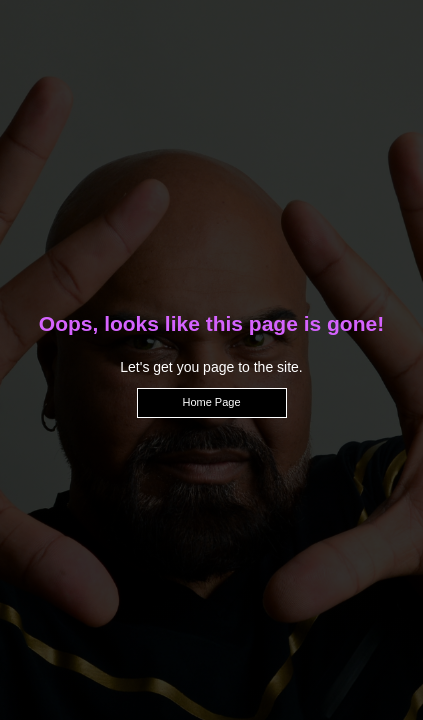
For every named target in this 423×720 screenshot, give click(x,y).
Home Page (211, 402)
